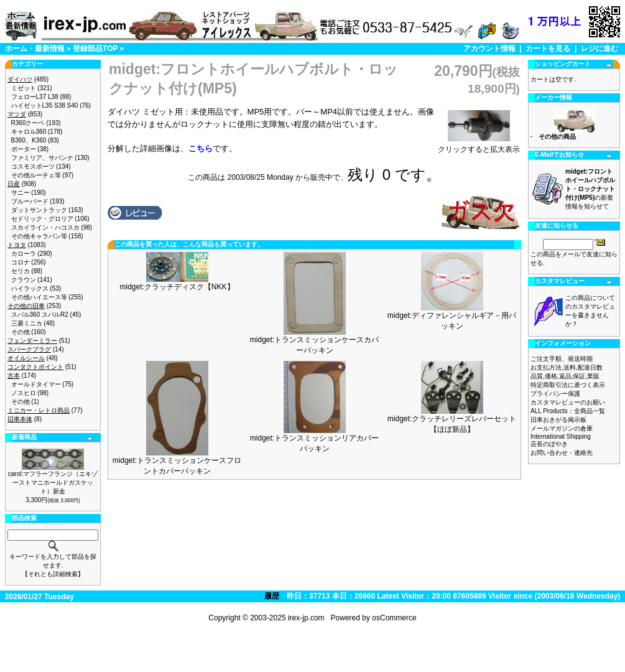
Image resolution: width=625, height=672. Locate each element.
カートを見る (548, 49)
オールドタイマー (36, 384)
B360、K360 (29, 140)
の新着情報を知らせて (590, 189)
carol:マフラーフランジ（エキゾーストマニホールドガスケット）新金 (53, 483)
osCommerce (394, 618)
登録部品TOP (95, 49)
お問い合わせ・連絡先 (562, 453)
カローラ (24, 254)
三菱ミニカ (27, 323)
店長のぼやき (549, 444)
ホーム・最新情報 (35, 49)
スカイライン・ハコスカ (45, 227)
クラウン (24, 280)
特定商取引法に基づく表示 (568, 385)
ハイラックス (30, 288)
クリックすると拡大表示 (479, 146)
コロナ (21, 262)
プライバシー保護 (555, 394)
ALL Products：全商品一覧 (568, 411)
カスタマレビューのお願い (568, 402)
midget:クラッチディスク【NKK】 (177, 287)
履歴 (272, 596)
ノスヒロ (24, 393)
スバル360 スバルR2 (40, 315)
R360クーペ (28, 123)
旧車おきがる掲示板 (558, 420)
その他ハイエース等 (39, 297)
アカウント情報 (489, 49)
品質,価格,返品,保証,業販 (565, 376)
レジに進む (600, 49)
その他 (21, 332)
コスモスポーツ (33, 166)
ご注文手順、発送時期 (562, 359)
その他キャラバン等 (39, 236)
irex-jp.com (306, 618)
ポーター (24, 149)
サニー (21, 193)
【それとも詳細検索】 (53, 574)
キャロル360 (29, 132)
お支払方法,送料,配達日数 (567, 367)
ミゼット (24, 88)
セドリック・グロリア (42, 219)
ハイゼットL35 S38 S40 (45, 105)
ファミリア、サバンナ (42, 158)
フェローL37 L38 (35, 97)
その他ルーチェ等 (36, 175)
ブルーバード (30, 201)
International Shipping (561, 436)
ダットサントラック (39, 210)
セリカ (21, 271)
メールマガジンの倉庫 (562, 428)
